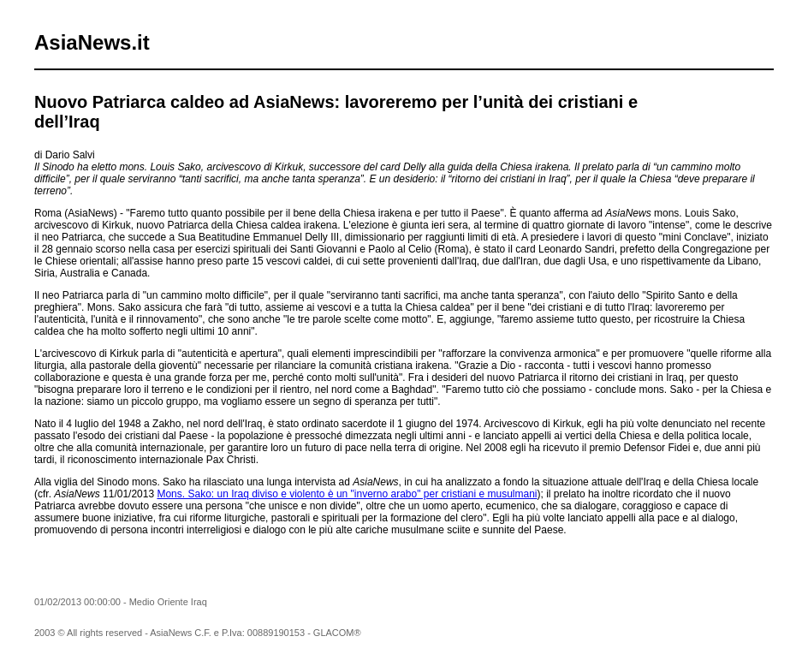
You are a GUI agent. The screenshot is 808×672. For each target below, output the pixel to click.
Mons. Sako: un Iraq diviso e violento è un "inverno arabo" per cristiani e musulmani (347, 494)
